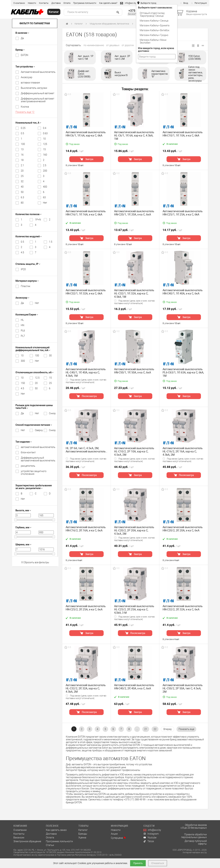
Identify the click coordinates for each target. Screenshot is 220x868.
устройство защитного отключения (34, 473)
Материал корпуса (27, 281)
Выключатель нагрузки (34, 88)
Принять (138, 863)
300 (23, 361)
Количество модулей (29, 236)
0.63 (45, 133)
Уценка (82, 838)
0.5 (22, 133)
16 (22, 155)
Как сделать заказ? (108, 3)
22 (155, 729)
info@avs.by (152, 830)
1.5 (51, 242)
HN (23, 325)
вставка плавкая (30, 83)
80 (22, 203)
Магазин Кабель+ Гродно (154, 35)
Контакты (44, 3)
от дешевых (113, 45)
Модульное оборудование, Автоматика (109, 24)
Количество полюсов (28, 214)
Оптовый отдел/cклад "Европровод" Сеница (152, 14)
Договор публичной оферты (196, 842)
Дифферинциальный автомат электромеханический (38, 100)
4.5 (22, 252)
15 (44, 149)
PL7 (23, 336)
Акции (114, 834)
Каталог (79, 24)
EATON (24, 55)
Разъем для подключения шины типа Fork (34, 407)
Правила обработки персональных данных (194, 836)
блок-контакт (28, 452)
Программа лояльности (85, 3)
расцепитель (28, 466)
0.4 (45, 128)
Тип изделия (24, 442)
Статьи (50, 845)
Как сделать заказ (56, 830)
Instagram (151, 834)
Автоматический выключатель (38, 72)
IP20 (23, 269)
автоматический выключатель (38, 447)
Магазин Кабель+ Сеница (154, 21)
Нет (45, 203)
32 (22, 181)
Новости (32, 3)
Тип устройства (25, 67)
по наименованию (94, 45)
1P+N (37, 220)
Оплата (67, 3)
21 (146, 729)
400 (45, 187)
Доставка (56, 3)
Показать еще (25, 112)
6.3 (22, 197)
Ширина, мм (23, 544)
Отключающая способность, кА (34, 372)
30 (50, 356)
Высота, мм (23, 510)
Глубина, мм (23, 527)
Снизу (51, 413)
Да (22, 38)
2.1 (22, 165)
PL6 (23, 331)
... (137, 729)
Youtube (150, 838)
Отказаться (158, 863)
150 (23, 383)
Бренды (83, 834)
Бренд (20, 50)
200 (45, 171)
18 (22, 160)
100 (23, 144)
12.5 (37, 378)
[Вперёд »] (167, 729)
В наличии (22, 33)
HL (22, 320)
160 (45, 155)
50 (22, 192)
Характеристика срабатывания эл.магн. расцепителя (34, 487)
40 (22, 187)
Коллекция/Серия (27, 315)
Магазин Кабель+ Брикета (155, 25)
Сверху (37, 430)
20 (22, 171)
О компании (19, 3)
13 (22, 149)
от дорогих (128, 45)
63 (44, 197)
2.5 (45, 165)
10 (44, 139)
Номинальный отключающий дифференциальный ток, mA (33, 349)
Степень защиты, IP (28, 264)
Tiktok (149, 841)
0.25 (23, 128)
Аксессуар (27, 77)
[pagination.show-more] (186, 729)
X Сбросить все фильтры (35, 562)
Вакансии (19, 838)
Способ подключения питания (34, 425)
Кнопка (25, 107)
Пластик (26, 286)
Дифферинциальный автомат (38, 93)
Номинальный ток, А (28, 123)
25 (22, 176)
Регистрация (199, 3)
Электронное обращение (27, 841)
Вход (184, 3)
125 (45, 144)
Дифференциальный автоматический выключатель (38, 459)
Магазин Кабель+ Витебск (155, 30)
